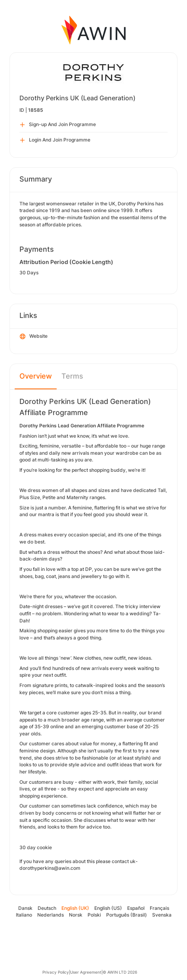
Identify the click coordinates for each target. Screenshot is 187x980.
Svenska (162, 915)
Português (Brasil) (127, 915)
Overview (36, 376)
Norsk (76, 915)
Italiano (24, 915)
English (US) (108, 908)
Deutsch (47, 908)
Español (136, 908)
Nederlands (51, 915)
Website (34, 337)
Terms (72, 376)
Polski (94, 915)
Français (159, 908)
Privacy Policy (56, 972)
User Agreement (86, 972)
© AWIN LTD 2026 (120, 972)
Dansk (25, 908)
